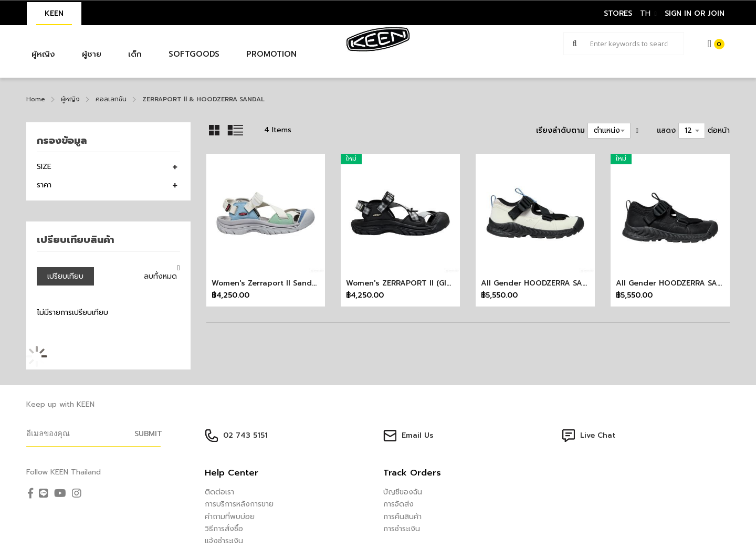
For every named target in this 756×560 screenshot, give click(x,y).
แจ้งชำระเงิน (224, 541)
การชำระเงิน (402, 529)
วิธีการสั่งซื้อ (224, 529)
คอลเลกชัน (111, 99)
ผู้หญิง (70, 99)
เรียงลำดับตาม (560, 130)
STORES (618, 13)
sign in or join (695, 13)
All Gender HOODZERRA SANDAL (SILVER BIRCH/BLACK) (584, 283)
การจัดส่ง (398, 504)
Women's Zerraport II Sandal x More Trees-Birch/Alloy (314, 283)
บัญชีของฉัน (403, 492)
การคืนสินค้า (402, 517)
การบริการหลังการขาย (239, 504)
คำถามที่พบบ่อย (230, 517)
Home (36, 99)
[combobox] (624, 44)
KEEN (54, 13)
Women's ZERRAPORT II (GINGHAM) (411, 283)
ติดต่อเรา (219, 492)
